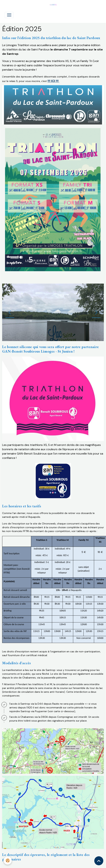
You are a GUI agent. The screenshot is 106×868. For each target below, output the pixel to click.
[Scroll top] (99, 861)
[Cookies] (8, 861)
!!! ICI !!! (53, 81)
